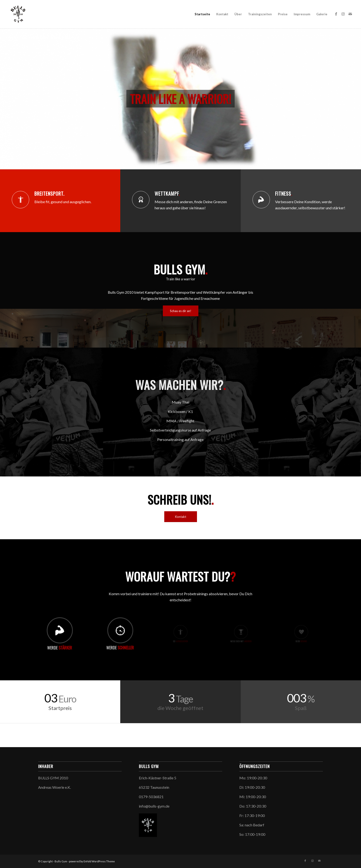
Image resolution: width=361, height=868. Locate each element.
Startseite (202, 14)
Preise (283, 14)
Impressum (302, 14)
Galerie (322, 14)
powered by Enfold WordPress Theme (92, 861)
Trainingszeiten (260, 14)
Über (238, 14)
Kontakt (222, 14)
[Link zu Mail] (350, 14)
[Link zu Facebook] (336, 14)
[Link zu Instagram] (343, 14)
